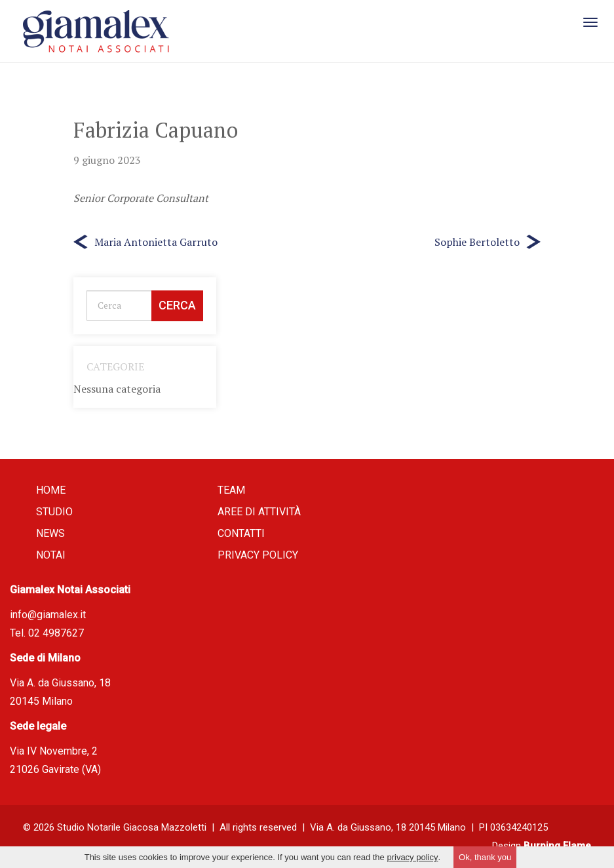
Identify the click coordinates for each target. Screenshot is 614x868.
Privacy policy (258, 555)
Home (51, 490)
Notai (51, 555)
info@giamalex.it (48, 615)
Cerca (177, 305)
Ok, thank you (485, 857)
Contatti (241, 533)
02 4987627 (56, 633)
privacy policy (412, 857)
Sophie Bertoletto (477, 242)
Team (231, 490)
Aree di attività (259, 512)
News (50, 533)
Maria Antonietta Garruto (156, 242)
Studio (54, 512)
